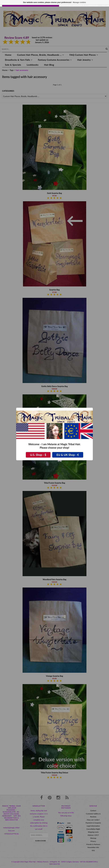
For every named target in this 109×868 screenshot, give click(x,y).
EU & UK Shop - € (68, 455)
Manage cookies (79, 2)
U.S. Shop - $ (38, 455)
